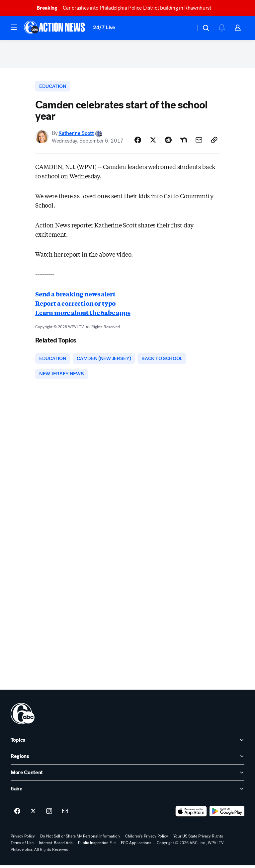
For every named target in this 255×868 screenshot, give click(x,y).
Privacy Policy (23, 839)
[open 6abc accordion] (127, 791)
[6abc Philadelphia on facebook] (17, 814)
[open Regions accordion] (127, 759)
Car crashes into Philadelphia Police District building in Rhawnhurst (127, 8)
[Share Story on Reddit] (168, 142)
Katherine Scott (76, 135)
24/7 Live (104, 27)
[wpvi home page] (23, 716)
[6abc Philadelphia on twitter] (33, 814)
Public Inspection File (97, 845)
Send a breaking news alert (75, 296)
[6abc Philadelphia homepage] (55, 28)
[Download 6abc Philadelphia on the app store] (191, 814)
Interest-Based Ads (56, 845)
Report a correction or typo (75, 305)
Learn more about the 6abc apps (83, 314)
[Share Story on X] (153, 142)
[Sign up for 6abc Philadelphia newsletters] (65, 814)
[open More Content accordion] (127, 775)
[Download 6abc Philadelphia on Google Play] (227, 814)
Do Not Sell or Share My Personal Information (80, 839)
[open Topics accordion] (127, 743)
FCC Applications (136, 845)
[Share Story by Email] (199, 142)
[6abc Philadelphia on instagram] (49, 814)
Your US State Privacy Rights (198, 839)
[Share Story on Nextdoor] (184, 142)
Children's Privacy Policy (147, 839)
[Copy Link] (214, 142)
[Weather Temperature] (185, 28)
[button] (14, 27)
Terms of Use (22, 845)
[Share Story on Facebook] (138, 142)
